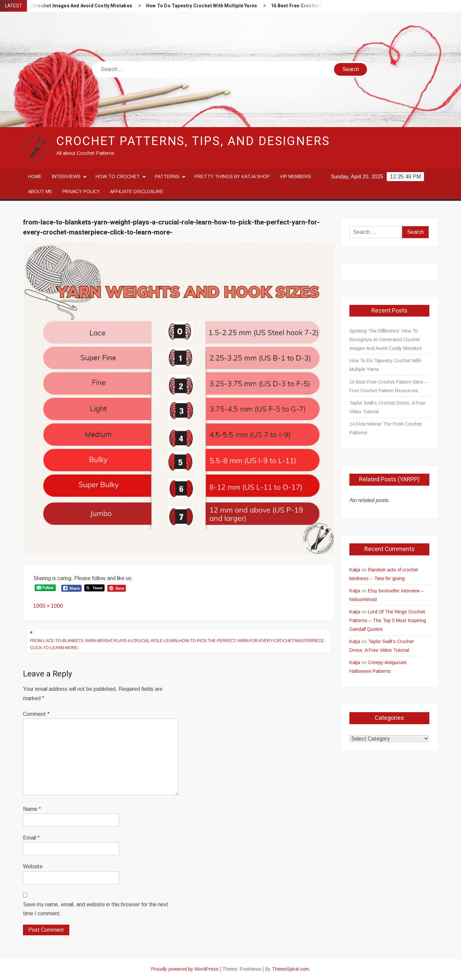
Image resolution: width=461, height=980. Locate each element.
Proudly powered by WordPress (185, 969)
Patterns (167, 176)
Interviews (66, 176)
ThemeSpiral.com (290, 969)
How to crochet (118, 176)
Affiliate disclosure (137, 191)
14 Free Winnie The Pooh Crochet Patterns (386, 428)
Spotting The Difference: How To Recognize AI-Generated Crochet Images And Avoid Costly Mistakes (386, 340)
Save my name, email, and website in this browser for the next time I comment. (96, 909)
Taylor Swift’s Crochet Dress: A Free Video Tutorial (387, 407)
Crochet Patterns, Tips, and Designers (193, 141)
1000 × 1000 (48, 606)
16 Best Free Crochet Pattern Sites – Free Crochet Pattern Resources (388, 386)
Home (35, 176)
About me (40, 191)
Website (33, 866)
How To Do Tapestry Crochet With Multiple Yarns (206, 6)
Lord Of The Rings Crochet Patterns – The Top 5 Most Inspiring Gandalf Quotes (388, 620)
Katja (355, 570)
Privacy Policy (81, 191)
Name (32, 809)
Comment (36, 714)
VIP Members (295, 176)
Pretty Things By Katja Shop (232, 176)
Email (31, 838)
